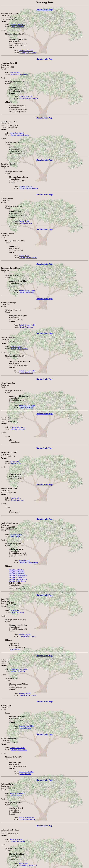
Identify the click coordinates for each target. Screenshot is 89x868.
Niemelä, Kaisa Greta (27, 292)
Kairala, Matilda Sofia (27, 819)
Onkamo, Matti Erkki (26, 726)
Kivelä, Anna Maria (26, 327)
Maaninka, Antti (24, 560)
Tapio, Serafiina (15, 649)
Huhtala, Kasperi (16, 347)
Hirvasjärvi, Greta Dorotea (29, 562)
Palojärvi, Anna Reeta (17, 572)
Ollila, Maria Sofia (17, 27)
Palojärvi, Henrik (16, 534)
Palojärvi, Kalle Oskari (17, 573)
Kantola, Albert (16, 498)
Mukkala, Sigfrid (25, 634)
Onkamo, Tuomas (16, 839)
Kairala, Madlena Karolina (29, 99)
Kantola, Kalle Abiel (17, 427)
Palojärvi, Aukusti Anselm (18, 575)
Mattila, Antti (23, 863)
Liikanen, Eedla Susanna (28, 53)
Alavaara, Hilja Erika (18, 429)
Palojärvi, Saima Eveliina (18, 579)
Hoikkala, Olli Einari (26, 51)
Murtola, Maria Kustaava (20, 349)
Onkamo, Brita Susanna (19, 750)
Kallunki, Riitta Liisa (18, 671)
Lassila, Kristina (25, 728)
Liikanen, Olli (15, 73)
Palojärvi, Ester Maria (17, 577)
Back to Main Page (44, 9)
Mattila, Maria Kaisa (18, 841)
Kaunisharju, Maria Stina (28, 865)
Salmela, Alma (16, 464)
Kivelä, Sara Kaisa (17, 612)
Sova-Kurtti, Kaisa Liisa (19, 74)
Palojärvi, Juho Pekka (17, 570)
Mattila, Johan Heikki (26, 818)
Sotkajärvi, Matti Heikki (27, 290)
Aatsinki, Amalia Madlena (28, 258)
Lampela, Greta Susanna (28, 636)
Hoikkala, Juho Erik (26, 97)
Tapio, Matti (15, 610)
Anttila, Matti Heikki (17, 748)
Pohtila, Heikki (24, 221)
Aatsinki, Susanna (26, 223)
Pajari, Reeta (15, 536)
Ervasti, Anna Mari (18, 500)
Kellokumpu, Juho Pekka (19, 669)
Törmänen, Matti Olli (18, 25)
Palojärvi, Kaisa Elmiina (18, 581)
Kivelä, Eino (15, 462)
